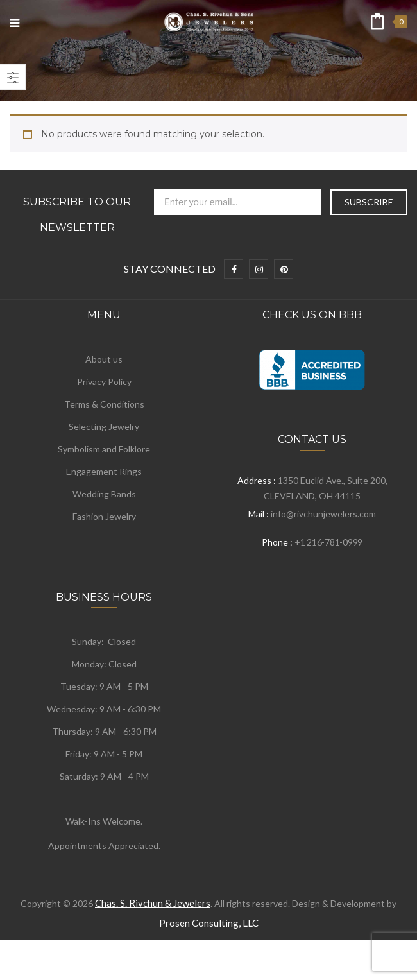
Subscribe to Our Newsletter (77, 215)
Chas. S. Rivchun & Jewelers (153, 903)
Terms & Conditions (104, 404)
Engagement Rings (104, 471)
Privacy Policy (104, 382)
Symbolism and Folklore (104, 449)
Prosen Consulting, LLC (209, 923)
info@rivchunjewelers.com (323, 514)
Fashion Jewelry (104, 516)
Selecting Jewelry (104, 426)
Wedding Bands (104, 494)
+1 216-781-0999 (328, 542)
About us (104, 359)
